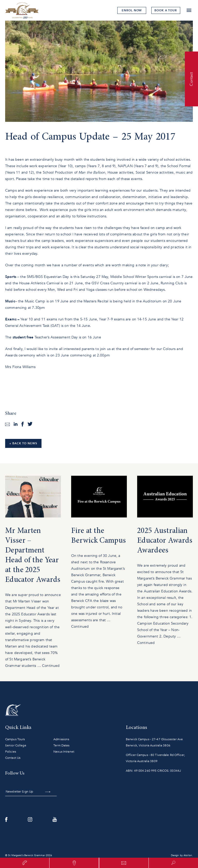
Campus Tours (15, 739)
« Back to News (23, 443)
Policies (11, 752)
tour (165, 10)
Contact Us (13, 758)
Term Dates (61, 745)
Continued (51, 666)
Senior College (16, 745)
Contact (191, 79)
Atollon (188, 855)
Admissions (61, 739)
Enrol (130, 10)
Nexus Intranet (64, 752)
